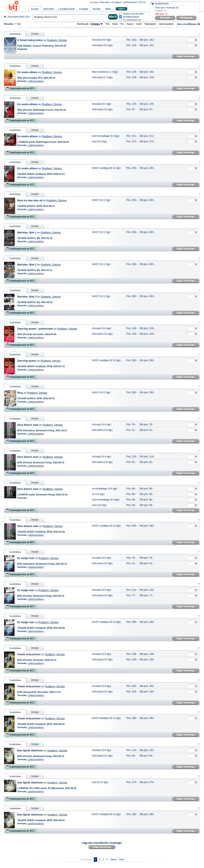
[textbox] (69, 17)
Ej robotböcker (130, 20)
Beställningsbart (131, 17)
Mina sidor (105, 2)
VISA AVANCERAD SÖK (18, 17)
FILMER (84, 9)
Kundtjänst (116, 2)
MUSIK (97, 9)
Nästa (113, 859)
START (35, 9)
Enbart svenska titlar (133, 14)
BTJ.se (142, 2)
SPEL (108, 9)
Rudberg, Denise (57, 40)
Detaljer (35, 34)
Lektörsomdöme (36, 81)
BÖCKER (49, 9)
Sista (121, 859)
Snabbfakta (15, 34)
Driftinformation (130, 2)
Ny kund (94, 2)
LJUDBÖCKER (67, 9)
